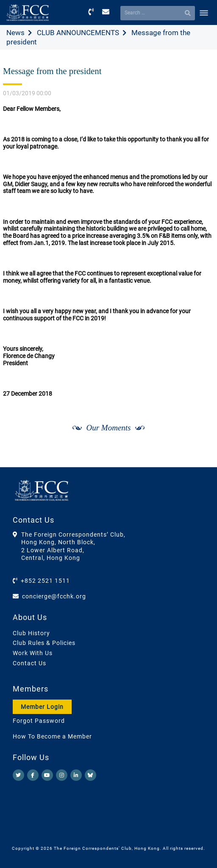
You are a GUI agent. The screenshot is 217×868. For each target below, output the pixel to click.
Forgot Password (39, 721)
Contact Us (29, 663)
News (15, 33)
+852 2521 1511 (45, 581)
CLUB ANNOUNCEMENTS (78, 33)
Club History (31, 633)
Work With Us (33, 653)
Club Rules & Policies (44, 643)
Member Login (42, 707)
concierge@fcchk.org (54, 596)
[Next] (198, 457)
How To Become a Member (52, 736)
